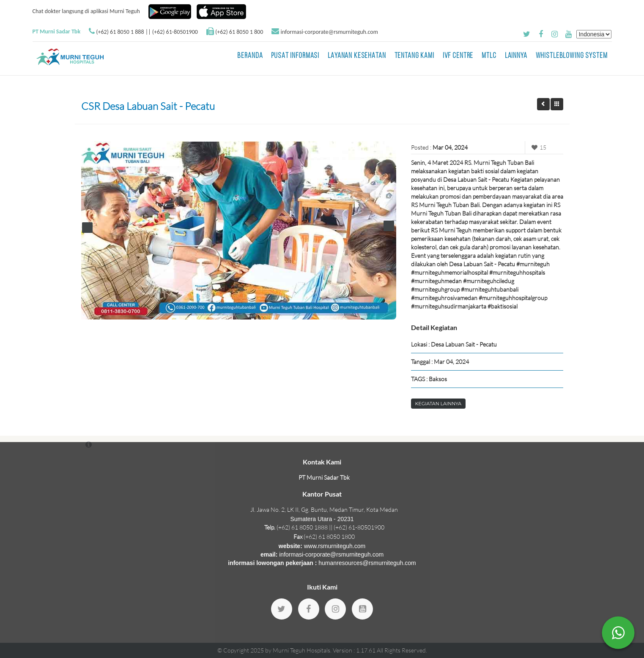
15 (538, 147)
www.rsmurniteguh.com (335, 546)
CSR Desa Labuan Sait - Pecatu (148, 106)
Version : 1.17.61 (355, 650)
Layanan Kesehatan (357, 56)
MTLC (489, 56)
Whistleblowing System (572, 56)
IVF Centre (458, 56)
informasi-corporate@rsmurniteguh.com (329, 32)
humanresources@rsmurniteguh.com (367, 563)
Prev (87, 228)
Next (389, 226)
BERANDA (250, 56)
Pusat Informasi (295, 56)
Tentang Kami (414, 56)
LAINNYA (516, 56)
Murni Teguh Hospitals (301, 650)
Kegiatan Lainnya (438, 404)
